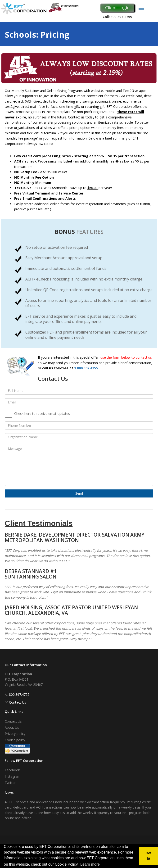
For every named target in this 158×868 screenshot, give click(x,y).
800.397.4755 (19, 694)
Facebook (12, 770)
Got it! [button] (148, 856)
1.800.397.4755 (86, 368)
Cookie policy (15, 740)
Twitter (10, 783)
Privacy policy (15, 734)
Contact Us (18, 702)
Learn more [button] (90, 864)
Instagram (13, 776)
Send (79, 493)
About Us (12, 727)
